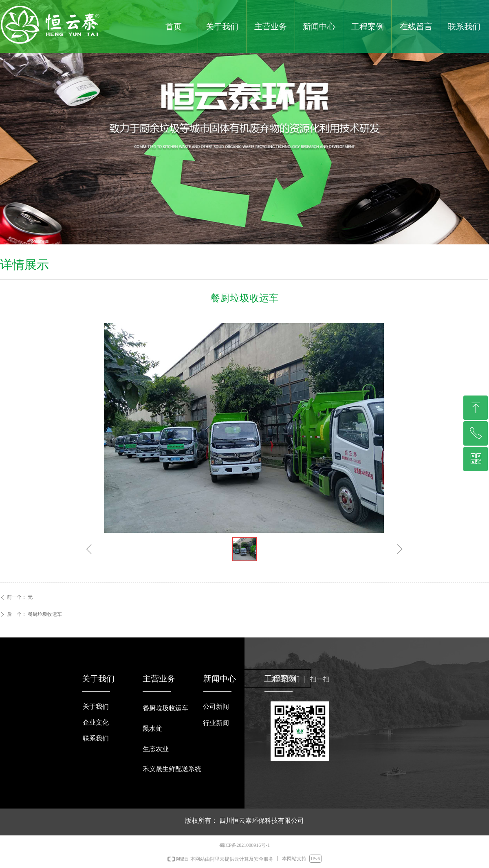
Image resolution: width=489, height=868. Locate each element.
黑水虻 (152, 728)
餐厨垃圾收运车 (165, 708)
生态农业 (156, 749)
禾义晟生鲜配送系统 (172, 769)
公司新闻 (216, 706)
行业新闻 (216, 723)
